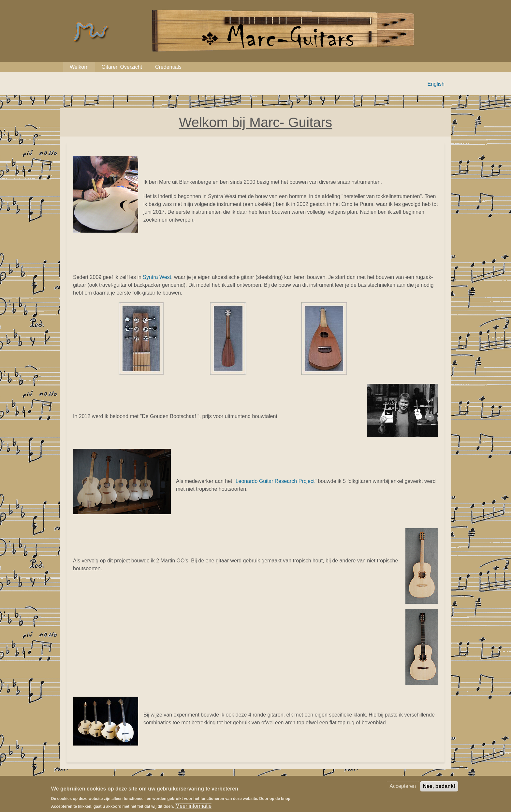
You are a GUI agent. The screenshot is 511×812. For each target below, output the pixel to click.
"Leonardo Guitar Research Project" (275, 481)
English (436, 84)
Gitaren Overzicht (122, 67)
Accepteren (403, 789)
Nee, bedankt (439, 789)
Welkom (79, 67)
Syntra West (157, 277)
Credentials (168, 67)
